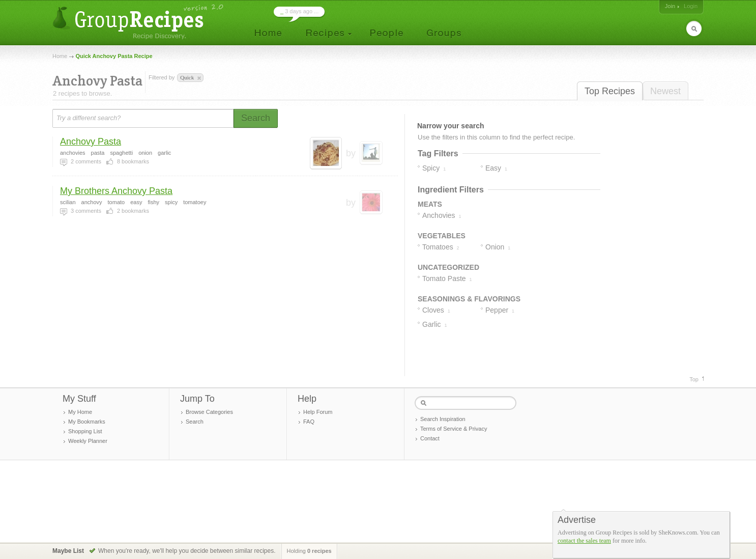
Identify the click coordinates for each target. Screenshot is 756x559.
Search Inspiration (443, 419)
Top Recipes (610, 91)
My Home (80, 412)
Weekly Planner (88, 441)
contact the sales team (584, 541)
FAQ (309, 422)
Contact (430, 438)
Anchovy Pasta (91, 142)
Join (670, 6)
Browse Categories (209, 412)
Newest (665, 91)
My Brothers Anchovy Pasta (116, 191)
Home (60, 56)
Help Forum (318, 412)
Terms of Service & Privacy (454, 429)
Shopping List (85, 431)
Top (694, 379)
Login (691, 6)
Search (195, 422)
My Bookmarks (87, 422)
